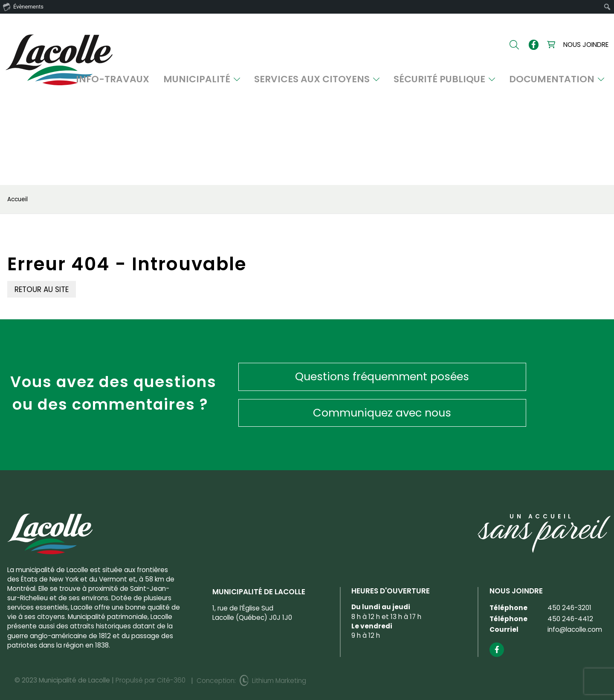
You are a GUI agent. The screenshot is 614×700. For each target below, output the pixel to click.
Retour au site (42, 289)
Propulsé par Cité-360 (151, 665)
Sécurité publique (481, 81)
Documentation (571, 81)
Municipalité (285, 81)
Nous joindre (586, 46)
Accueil (17, 200)
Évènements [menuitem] (23, 6)
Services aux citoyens (378, 81)
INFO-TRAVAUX (215, 81)
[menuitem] (607, 7)
